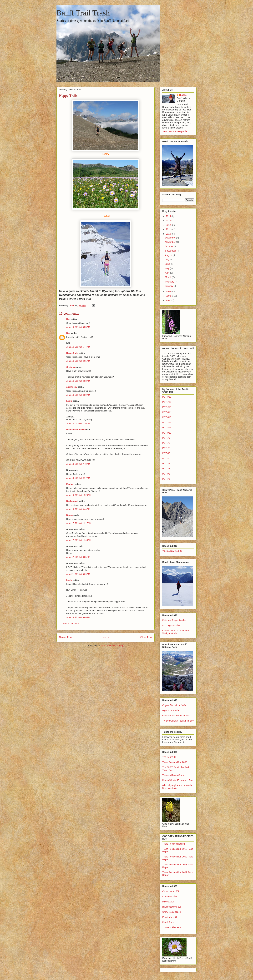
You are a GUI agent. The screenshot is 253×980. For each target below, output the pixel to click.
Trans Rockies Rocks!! (174, 844)
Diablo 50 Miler (170, 896)
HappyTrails (72, 353)
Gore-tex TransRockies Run (176, 716)
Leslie (69, 401)
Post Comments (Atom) (112, 646)
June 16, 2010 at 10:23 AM (79, 495)
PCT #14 (167, 412)
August (169, 255)
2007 (169, 300)
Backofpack (72, 501)
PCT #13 (167, 417)
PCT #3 (166, 469)
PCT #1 (166, 479)
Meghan (70, 484)
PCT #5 (166, 458)
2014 (169, 216)
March (169, 277)
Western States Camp (173, 775)
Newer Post (66, 637)
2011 (169, 229)
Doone (70, 515)
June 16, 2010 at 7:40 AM (78, 464)
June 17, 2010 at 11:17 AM (79, 523)
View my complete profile (175, 131)
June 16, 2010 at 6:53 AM (78, 381)
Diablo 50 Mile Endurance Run (178, 780)
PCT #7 (166, 448)
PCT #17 (167, 397)
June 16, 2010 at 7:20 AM (78, 424)
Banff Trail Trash (83, 13)
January (169, 286)
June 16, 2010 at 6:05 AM (78, 361)
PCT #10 (167, 433)
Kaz (68, 333)
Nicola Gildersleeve (76, 430)
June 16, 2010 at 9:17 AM (78, 478)
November (171, 242)
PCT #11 (167, 428)
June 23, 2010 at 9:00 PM (78, 617)
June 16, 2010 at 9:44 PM (78, 509)
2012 (169, 225)
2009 (169, 292)
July (167, 260)
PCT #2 (166, 474)
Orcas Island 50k (171, 891)
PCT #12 (167, 422)
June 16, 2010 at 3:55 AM (78, 327)
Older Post (146, 637)
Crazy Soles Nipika (172, 912)
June (168, 264)
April (168, 273)
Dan (68, 319)
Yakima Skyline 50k (172, 551)
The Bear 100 (169, 757)
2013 (169, 221)
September (171, 251)
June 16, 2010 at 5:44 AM (78, 347)
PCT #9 (166, 438)
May (167, 268)
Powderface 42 (170, 917)
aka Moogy (72, 387)
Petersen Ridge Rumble (174, 620)
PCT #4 (166, 464)
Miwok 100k (168, 902)
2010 (169, 234)
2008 (169, 296)
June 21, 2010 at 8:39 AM (78, 574)
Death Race (168, 922)
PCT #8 (166, 443)
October (169, 246)
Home (106, 637)
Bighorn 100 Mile (171, 710)
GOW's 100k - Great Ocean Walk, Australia (176, 632)
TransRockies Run (172, 927)
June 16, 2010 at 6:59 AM (78, 395)
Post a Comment (71, 623)
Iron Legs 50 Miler (171, 625)
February (170, 282)
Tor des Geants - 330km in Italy (178, 721)
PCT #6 (166, 453)
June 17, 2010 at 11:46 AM (79, 540)
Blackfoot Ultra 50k (172, 907)
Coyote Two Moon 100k (174, 705)
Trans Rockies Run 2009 (175, 762)
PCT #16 (167, 402)
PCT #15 (167, 407)
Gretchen (71, 367)
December (171, 238)
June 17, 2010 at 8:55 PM (78, 557)
